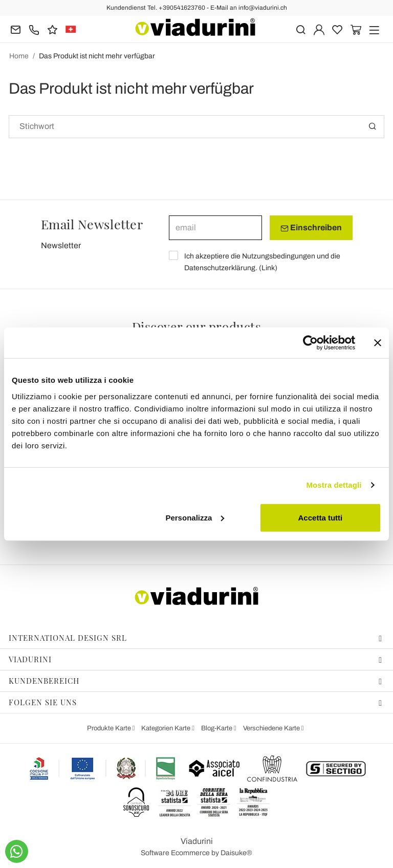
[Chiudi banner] (378, 343)
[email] (215, 228)
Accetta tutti (321, 517)
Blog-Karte (217, 728)
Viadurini (195, 659)
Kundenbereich (195, 681)
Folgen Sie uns (195, 702)
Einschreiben (311, 228)
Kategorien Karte (167, 728)
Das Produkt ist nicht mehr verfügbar (97, 56)
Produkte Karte (110, 728)
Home (19, 56)
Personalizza (195, 517)
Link (268, 268)
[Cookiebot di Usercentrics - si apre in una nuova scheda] (310, 343)
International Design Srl (195, 638)
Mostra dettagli (334, 485)
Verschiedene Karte (272, 728)
